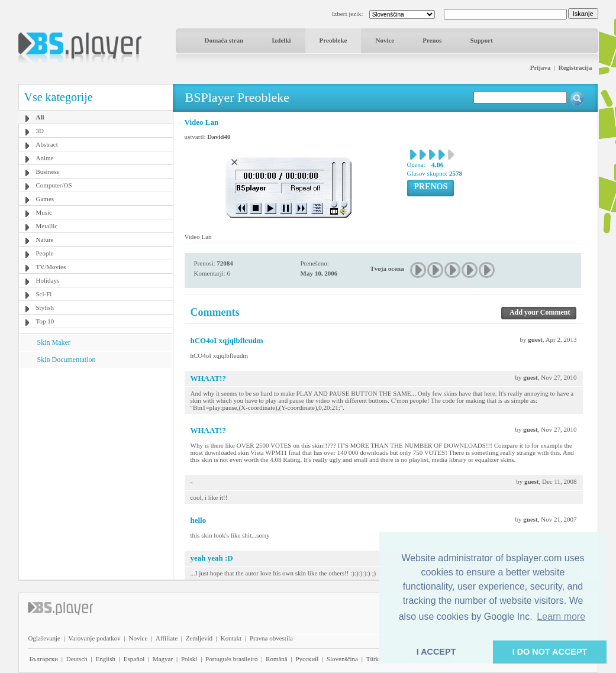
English (105, 659)
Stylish (45, 308)
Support (481, 40)
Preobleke (333, 40)
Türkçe (375, 659)
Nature (45, 240)
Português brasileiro (231, 659)
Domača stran (224, 40)
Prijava (541, 67)
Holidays (48, 280)
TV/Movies (51, 267)
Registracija (575, 67)
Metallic (47, 226)
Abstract (47, 144)
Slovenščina (342, 659)
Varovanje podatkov (95, 638)
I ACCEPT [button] (436, 652)
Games (45, 199)
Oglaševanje (44, 638)
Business (48, 172)
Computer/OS (54, 185)
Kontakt (231, 638)
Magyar (163, 659)
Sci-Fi (44, 294)
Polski (189, 659)
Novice (385, 40)
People (45, 253)
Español (134, 659)
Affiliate (167, 638)
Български (44, 659)
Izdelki (281, 40)
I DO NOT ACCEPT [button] (550, 652)
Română (277, 659)
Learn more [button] (561, 617)
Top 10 (45, 321)
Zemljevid (199, 638)
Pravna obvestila (271, 638)
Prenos (432, 40)
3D (40, 131)
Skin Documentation (67, 360)
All (40, 117)
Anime (45, 158)
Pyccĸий (307, 659)
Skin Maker (54, 342)
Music (44, 212)
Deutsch (77, 659)
